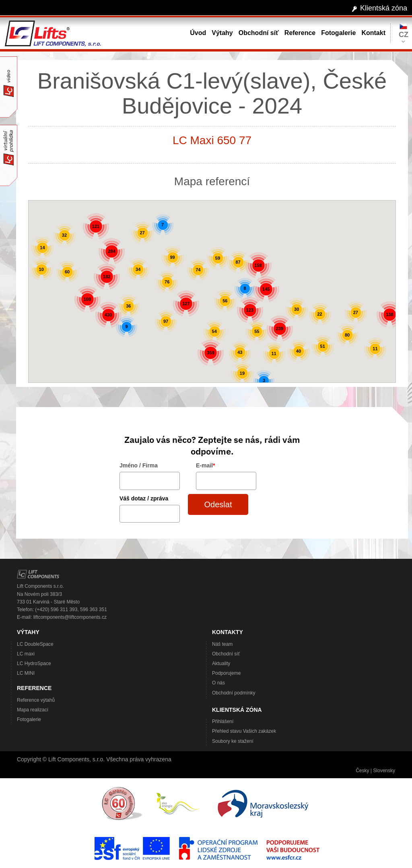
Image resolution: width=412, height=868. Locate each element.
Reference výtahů (36, 700)
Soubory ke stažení (233, 741)
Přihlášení (223, 721)
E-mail (205, 465)
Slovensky (384, 771)
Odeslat (218, 504)
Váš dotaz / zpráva (144, 498)
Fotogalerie (29, 719)
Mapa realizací (33, 710)
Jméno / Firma (139, 465)
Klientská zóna (384, 8)
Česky (362, 771)
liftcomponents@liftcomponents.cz (70, 617)
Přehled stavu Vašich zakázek (244, 731)
